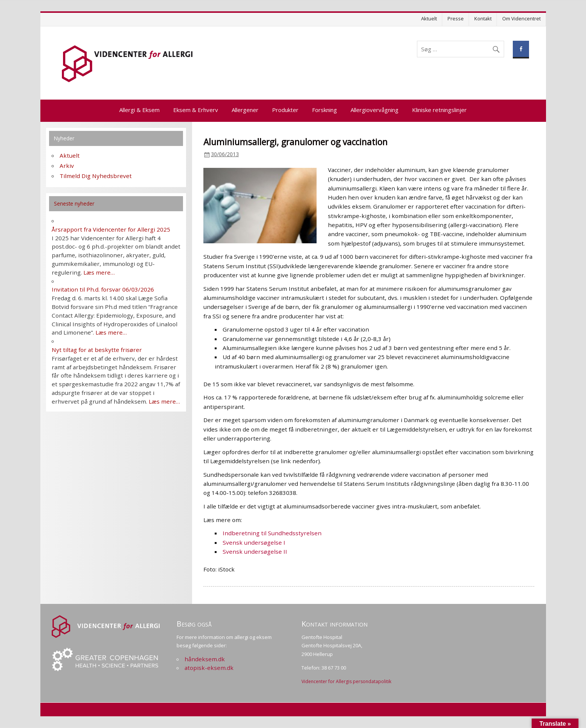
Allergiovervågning (375, 110)
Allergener (245, 110)
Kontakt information (335, 624)
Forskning (325, 110)
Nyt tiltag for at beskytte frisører (97, 350)
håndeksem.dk (205, 659)
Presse (456, 18)
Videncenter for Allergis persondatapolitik (346, 681)
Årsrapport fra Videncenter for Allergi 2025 (111, 229)
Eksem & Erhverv (196, 110)
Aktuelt (429, 18)
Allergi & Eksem (139, 110)
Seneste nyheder (74, 204)
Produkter (285, 110)
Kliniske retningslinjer (439, 110)
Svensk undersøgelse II (255, 551)
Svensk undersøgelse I (254, 542)
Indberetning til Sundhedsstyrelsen (272, 533)
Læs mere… (99, 272)
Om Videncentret (521, 18)
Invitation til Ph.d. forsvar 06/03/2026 (103, 289)
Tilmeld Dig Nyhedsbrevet (96, 176)
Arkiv (67, 166)
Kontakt (483, 18)
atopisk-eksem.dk (209, 668)
